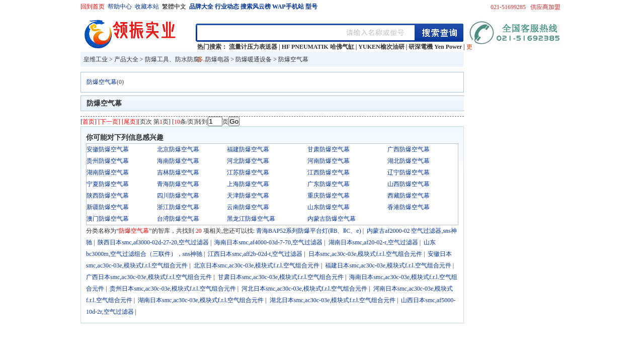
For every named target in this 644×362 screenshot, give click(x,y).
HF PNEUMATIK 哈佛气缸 (318, 47)
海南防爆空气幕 (178, 161)
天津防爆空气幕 (248, 196)
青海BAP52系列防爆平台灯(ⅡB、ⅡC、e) (309, 231)
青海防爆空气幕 (178, 184)
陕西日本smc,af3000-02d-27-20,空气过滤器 (153, 242)
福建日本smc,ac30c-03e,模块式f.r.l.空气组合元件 (388, 265)
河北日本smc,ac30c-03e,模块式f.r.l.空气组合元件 (304, 289)
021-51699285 (508, 7)
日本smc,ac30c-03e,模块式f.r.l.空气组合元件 (365, 254)
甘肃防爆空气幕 (329, 149)
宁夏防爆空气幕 (108, 184)
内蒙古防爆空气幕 (332, 219)
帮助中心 (120, 7)
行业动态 (227, 7)
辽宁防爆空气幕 (409, 172)
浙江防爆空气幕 (178, 207)
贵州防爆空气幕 (108, 161)
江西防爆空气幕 (329, 172)
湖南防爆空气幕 (108, 172)
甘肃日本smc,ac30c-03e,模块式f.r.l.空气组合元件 (281, 277)
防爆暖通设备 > (257, 59)
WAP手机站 (288, 7)
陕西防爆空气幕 (108, 196)
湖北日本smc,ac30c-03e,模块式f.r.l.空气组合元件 (333, 300)
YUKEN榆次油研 (381, 47)
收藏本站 (147, 7)
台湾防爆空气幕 (178, 219)
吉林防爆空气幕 (178, 172)
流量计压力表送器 (253, 47)
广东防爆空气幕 (329, 184)
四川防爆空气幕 (178, 196)
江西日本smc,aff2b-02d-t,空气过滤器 (255, 254)
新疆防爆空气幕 (108, 207)
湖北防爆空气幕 (409, 161)
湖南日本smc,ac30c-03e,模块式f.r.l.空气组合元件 (201, 300)
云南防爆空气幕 (248, 207)
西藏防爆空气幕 (409, 196)
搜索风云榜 (256, 7)
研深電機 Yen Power (435, 47)
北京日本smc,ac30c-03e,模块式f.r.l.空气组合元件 (257, 265)
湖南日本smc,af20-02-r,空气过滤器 (373, 242)
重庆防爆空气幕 (329, 196)
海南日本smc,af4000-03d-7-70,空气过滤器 (268, 242)
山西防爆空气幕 (409, 184)
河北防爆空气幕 (248, 161)
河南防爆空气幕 (329, 161)
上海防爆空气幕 (248, 184)
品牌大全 (201, 7)
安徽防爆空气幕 (108, 149)
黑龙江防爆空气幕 (251, 219)
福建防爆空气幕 (248, 149)
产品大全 (126, 59)
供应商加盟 (545, 7)
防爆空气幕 (293, 59)
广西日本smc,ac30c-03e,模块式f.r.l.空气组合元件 (149, 277)
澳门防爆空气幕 (108, 219)
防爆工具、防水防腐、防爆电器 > (190, 59)
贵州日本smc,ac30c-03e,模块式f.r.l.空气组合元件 (173, 289)
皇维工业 (96, 59)
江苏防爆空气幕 (248, 172)
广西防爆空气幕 (409, 149)
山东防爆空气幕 (329, 207)
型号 (311, 7)
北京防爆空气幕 (178, 149)
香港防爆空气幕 (409, 207)
